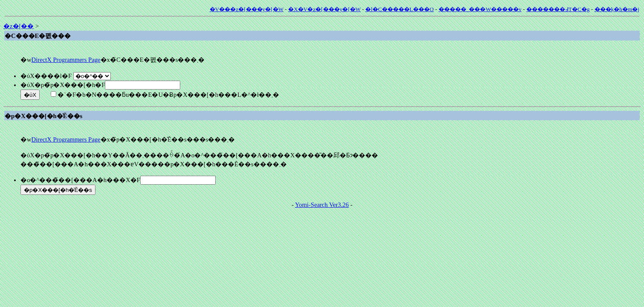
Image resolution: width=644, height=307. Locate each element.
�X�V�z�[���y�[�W (324, 9)
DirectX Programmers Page (66, 60)
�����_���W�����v (480, 9)
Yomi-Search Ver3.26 (322, 205)
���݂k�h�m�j (617, 9)
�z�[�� (19, 26)
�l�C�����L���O (399, 9)
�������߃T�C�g (558, 9)
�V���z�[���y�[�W (247, 9)
